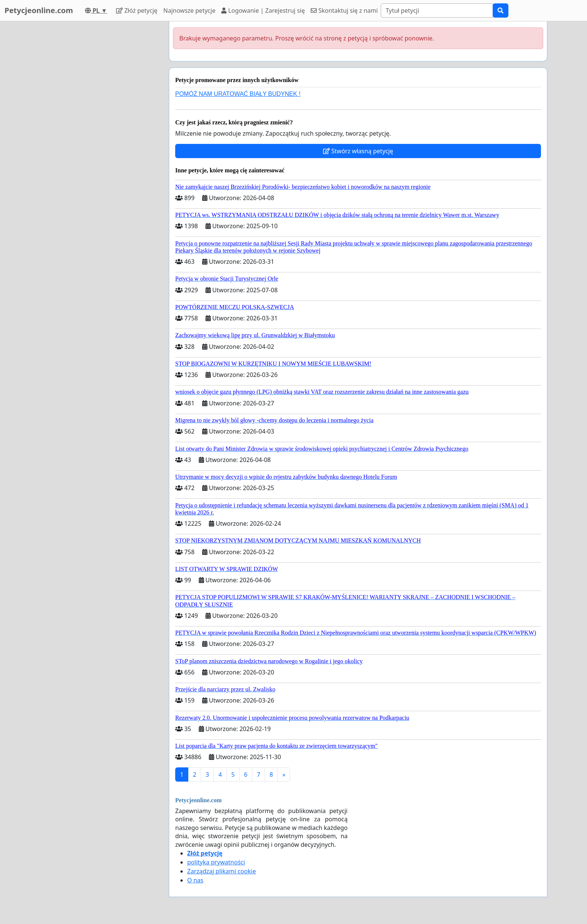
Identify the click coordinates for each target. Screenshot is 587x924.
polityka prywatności (216, 862)
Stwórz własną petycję (358, 151)
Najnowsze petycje (189, 10)
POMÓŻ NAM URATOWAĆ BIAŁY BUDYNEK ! (238, 94)
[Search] (437, 10)
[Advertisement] (96, 134)
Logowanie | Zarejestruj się (263, 10)
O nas (195, 880)
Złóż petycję (137, 10)
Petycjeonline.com (39, 10)
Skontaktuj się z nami (344, 10)
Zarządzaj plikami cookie (221, 871)
